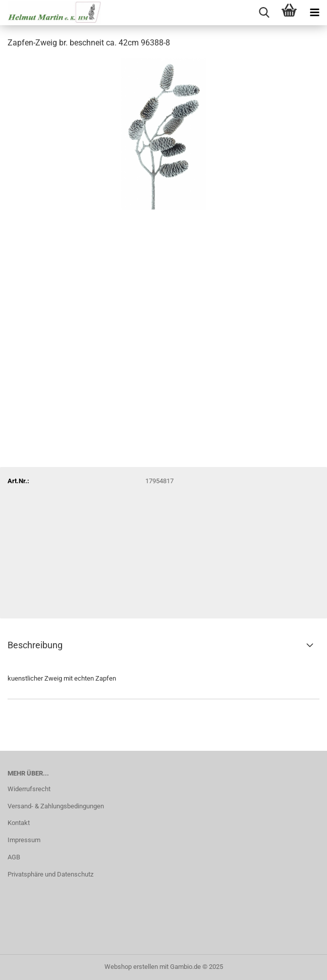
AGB (14, 857)
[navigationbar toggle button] (314, 13)
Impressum (24, 840)
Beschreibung (35, 645)
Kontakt (19, 823)
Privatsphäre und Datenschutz (50, 874)
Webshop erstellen (131, 967)
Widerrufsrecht (29, 789)
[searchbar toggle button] (264, 13)
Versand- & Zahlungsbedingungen (56, 806)
